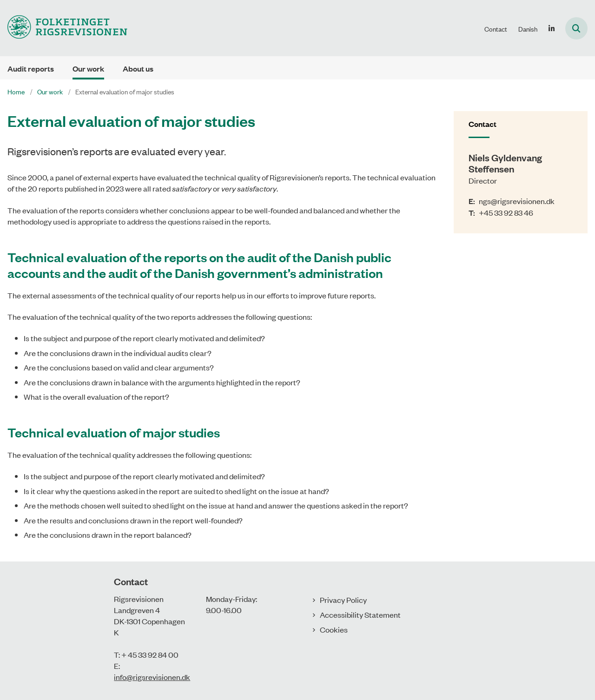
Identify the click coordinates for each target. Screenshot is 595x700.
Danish (528, 29)
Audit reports (31, 69)
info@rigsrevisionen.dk (152, 677)
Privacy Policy (343, 600)
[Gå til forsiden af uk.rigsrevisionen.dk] (64, 28)
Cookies (334, 629)
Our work (88, 69)
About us (138, 69)
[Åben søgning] (576, 28)
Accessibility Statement (360, 614)
